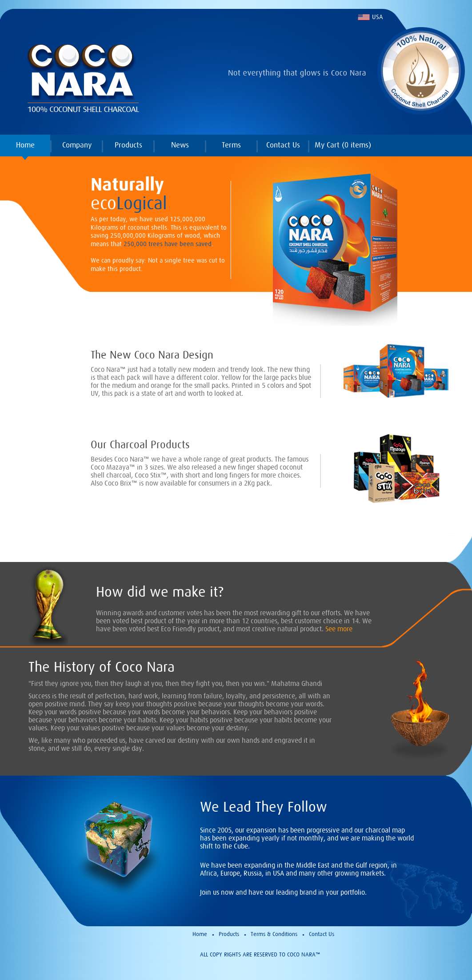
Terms (231, 145)
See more (339, 629)
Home (25, 145)
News (180, 145)
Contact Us (283, 145)
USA (378, 17)
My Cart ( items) (343, 145)
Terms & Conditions (274, 934)
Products (128, 145)
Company (77, 145)
